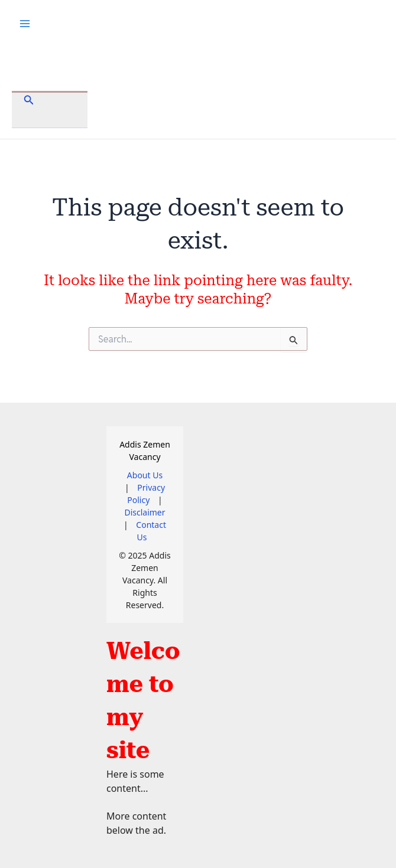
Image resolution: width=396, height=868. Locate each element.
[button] (29, 100)
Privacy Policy (146, 494)
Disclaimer (145, 512)
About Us (145, 475)
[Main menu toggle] (25, 24)
